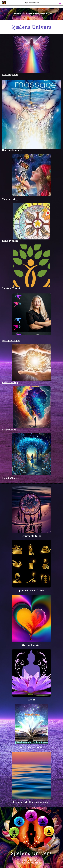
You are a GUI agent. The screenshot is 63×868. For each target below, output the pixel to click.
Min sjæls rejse (11, 341)
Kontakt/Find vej (11, 478)
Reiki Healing (10, 382)
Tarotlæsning (10, 199)
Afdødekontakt (11, 430)
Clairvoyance (10, 74)
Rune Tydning (10, 241)
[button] (60, 3)
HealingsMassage (12, 150)
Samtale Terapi (11, 288)
